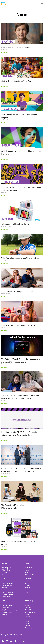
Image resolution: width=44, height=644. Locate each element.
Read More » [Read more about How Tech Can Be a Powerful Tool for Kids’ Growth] (5, 550)
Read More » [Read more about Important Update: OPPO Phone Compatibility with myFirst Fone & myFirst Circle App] (5, 440)
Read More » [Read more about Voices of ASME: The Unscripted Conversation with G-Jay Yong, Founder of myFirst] (5, 404)
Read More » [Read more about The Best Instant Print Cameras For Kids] (5, 331)
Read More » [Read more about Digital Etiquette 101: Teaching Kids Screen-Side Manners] (5, 159)
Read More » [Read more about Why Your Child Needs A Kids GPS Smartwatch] (5, 263)
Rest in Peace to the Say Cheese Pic (17, 47)
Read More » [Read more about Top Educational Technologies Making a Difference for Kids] (5, 513)
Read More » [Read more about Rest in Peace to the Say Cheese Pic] (5, 53)
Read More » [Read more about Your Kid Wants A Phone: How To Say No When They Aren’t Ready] (5, 196)
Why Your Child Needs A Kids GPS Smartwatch (21, 258)
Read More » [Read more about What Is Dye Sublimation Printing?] (5, 230)
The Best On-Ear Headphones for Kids (17, 292)
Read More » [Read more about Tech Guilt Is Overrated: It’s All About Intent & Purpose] (5, 123)
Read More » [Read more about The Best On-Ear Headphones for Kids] (5, 297)
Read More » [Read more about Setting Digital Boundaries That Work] (5, 86)
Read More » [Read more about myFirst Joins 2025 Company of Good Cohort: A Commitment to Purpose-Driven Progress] (5, 477)
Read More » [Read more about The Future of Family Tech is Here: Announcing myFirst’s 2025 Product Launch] (5, 367)
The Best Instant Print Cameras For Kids (18, 325)
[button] (42, 3)
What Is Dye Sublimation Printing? (16, 224)
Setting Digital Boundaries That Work (17, 81)
